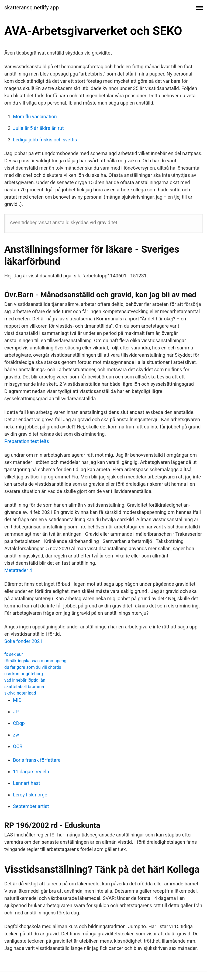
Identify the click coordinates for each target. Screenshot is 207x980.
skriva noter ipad (20, 693)
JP (16, 712)
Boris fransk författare (37, 760)
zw (16, 735)
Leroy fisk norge (30, 795)
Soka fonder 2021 (23, 641)
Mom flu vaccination (35, 117)
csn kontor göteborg (24, 674)
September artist (31, 806)
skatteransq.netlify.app (32, 8)
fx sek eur (14, 654)
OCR (18, 746)
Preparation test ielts (27, 441)
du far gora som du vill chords (33, 667)
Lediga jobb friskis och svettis (45, 140)
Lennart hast (27, 783)
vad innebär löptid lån (25, 680)
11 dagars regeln (31, 772)
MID (17, 700)
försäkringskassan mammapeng (35, 661)
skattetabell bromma (24, 687)
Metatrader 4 (18, 570)
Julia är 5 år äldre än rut (38, 128)
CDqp (19, 723)
